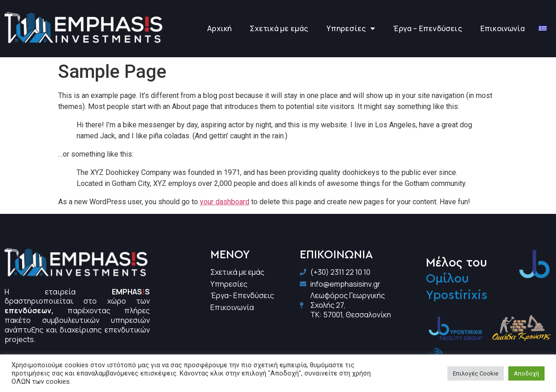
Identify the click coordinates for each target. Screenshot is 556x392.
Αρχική (219, 28)
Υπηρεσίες (351, 28)
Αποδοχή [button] (526, 373)
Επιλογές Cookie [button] (476, 373)
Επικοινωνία (503, 28)
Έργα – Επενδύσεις (427, 28)
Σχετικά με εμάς (279, 28)
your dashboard (225, 202)
